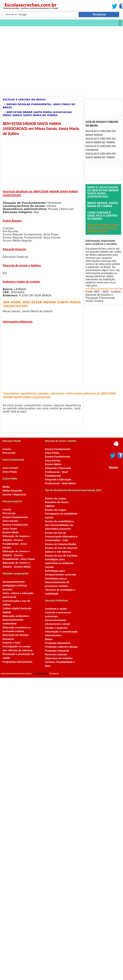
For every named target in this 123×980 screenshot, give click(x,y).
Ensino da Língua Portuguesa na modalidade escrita (61, 514)
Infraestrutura (53, 635)
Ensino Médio (11, 532)
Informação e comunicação (61, 632)
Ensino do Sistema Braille (61, 544)
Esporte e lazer (12, 643)
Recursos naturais (56, 654)
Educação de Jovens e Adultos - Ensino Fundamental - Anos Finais (19, 555)
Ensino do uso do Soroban (61, 556)
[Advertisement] (32, 60)
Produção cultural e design (61, 647)
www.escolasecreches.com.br (16, 674)
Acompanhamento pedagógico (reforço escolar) (15, 586)
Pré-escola (9, 453)
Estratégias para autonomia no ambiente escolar (59, 563)
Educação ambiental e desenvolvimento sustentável (16, 620)
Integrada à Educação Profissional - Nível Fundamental (58, 472)
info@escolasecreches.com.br (104, 289)
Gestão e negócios (56, 628)
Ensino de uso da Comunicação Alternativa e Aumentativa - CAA (61, 537)
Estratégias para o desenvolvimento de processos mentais (57, 582)
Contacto (54, 674)
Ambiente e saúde (56, 609)
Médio (6, 487)
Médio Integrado (12, 491)
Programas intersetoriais (17, 662)
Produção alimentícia (58, 643)
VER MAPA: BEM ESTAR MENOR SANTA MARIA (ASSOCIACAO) (103, 228)
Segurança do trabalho (59, 658)
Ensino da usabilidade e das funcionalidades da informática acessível (59, 525)
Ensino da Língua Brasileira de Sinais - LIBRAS (57, 502)
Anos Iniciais (10, 468)
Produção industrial (57, 651)
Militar (49, 639)
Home (113, 467)
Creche (7, 449)
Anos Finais (10, 472)
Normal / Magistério (14, 495)
